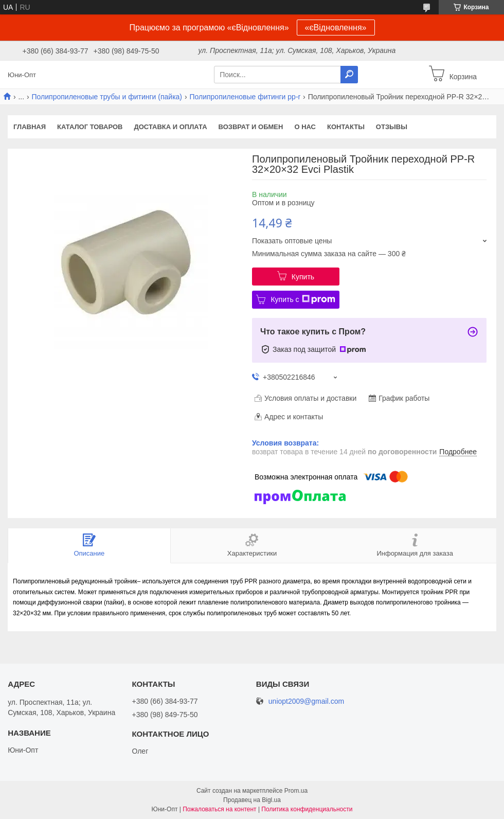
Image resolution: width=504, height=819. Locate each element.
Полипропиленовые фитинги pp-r (245, 97)
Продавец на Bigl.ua (252, 800)
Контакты (346, 127)
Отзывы (392, 127)
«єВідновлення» (336, 28)
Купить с (303, 299)
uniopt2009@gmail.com (306, 701)
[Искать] (349, 75)
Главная (30, 127)
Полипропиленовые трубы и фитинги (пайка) (107, 97)
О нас (305, 127)
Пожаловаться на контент (219, 809)
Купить (303, 277)
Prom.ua (296, 791)
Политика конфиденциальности (307, 809)
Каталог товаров (90, 127)
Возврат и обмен (251, 127)
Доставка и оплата (171, 127)
